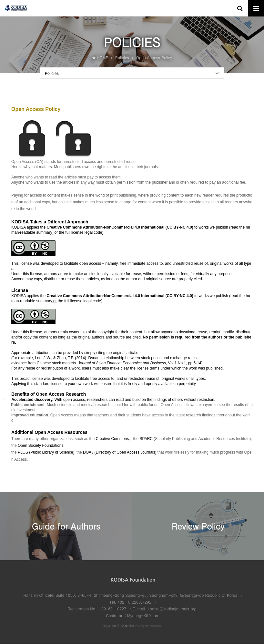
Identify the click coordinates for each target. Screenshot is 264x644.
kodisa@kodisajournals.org (172, 609)
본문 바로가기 (0, 0)
